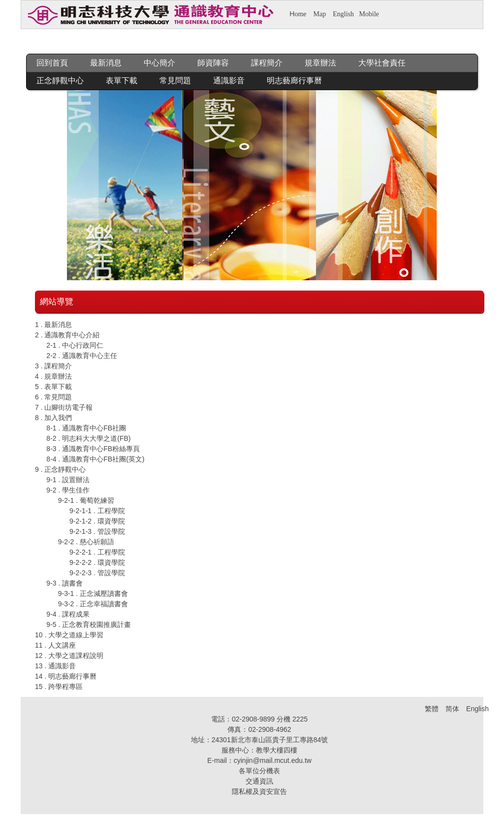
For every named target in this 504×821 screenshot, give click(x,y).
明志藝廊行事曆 (294, 81)
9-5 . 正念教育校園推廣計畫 (89, 624)
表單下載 (122, 81)
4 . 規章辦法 (53, 376)
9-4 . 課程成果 (68, 614)
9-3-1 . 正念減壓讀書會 (93, 593)
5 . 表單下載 (53, 387)
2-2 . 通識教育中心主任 (82, 356)
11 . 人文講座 (55, 645)
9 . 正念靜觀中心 (60, 469)
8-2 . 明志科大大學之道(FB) (88, 438)
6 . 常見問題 (53, 397)
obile (372, 14)
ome (300, 14)
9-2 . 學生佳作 (68, 490)
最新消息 (106, 63)
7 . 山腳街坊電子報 (64, 407)
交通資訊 (259, 781)
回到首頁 (52, 63)
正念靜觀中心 (60, 81)
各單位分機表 (259, 771)
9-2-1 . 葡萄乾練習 (86, 500)
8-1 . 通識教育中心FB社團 (86, 428)
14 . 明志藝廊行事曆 (66, 676)
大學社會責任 (382, 63)
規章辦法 (320, 63)
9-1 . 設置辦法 (68, 480)
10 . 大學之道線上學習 (69, 635)
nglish (346, 14)
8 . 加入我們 (53, 418)
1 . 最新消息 (53, 325)
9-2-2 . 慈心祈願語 (86, 542)
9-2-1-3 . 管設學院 (97, 531)
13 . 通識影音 (55, 666)
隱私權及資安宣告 (259, 791)
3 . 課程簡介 (53, 366)
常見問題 (175, 81)
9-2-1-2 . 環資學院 (97, 521)
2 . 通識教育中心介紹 (67, 335)
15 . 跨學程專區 (59, 687)
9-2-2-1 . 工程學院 (97, 552)
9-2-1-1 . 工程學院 (97, 511)
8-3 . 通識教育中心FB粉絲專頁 (93, 449)
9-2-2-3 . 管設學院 (97, 573)
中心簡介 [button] (159, 63)
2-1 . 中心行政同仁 (75, 345)
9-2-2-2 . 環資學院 (97, 562)
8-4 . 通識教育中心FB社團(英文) (95, 459)
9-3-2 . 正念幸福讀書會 (93, 604)
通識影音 (229, 81)
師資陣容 (213, 63)
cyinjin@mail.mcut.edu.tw (273, 760)
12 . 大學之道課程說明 (69, 656)
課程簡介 (267, 63)
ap (323, 14)
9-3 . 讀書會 (64, 583)
